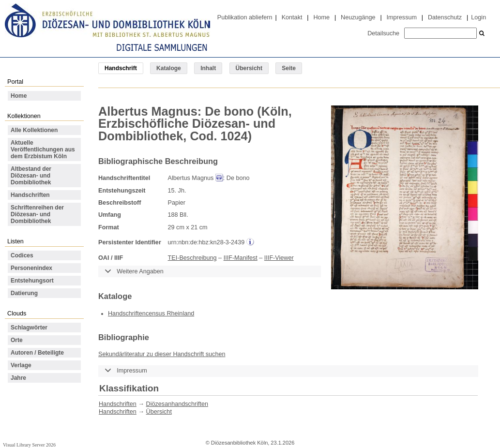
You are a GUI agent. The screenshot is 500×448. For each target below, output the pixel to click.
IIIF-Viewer (279, 258)
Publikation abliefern (245, 17)
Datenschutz (445, 17)
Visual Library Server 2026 (29, 445)
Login (478, 17)
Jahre (18, 378)
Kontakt (292, 17)
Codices (22, 255)
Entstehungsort (32, 281)
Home (321, 17)
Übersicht (249, 68)
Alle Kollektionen (34, 130)
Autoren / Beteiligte (37, 353)
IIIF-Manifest (241, 258)
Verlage (21, 365)
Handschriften (30, 195)
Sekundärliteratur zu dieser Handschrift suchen (162, 354)
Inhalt (208, 68)
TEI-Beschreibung (192, 258)
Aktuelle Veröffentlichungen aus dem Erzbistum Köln (43, 149)
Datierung (24, 293)
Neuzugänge (358, 17)
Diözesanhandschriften (177, 404)
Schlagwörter (29, 328)
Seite (289, 68)
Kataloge (169, 68)
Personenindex (31, 268)
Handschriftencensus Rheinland (151, 314)
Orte (17, 340)
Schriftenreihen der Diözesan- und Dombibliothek (37, 214)
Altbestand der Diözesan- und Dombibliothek (31, 176)
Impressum (402, 17)
